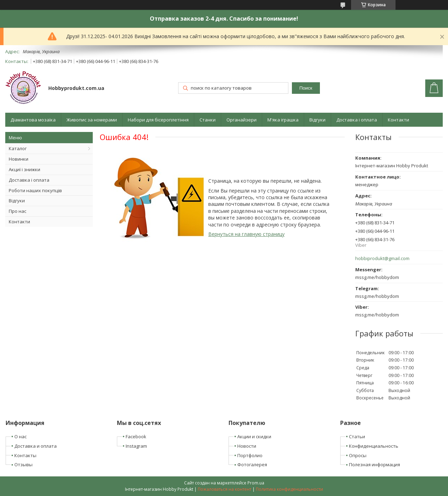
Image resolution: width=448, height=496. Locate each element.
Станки (208, 120)
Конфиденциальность (374, 446)
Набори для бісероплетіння (158, 120)
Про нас (17, 211)
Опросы (358, 455)
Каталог (18, 148)
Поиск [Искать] (306, 88)
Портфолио (250, 455)
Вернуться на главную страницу (246, 234)
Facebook (136, 436)
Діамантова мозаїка (33, 120)
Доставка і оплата (357, 120)
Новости (247, 446)
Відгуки (317, 120)
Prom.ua (256, 483)
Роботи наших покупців (35, 190)
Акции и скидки (254, 436)
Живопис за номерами (92, 120)
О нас (20, 436)
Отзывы (23, 464)
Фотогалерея (252, 464)
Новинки (19, 159)
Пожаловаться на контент (225, 489)
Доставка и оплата (36, 446)
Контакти (398, 120)
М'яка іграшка (283, 120)
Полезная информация (374, 464)
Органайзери (241, 120)
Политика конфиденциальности (289, 489)
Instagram (136, 446)
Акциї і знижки (24, 169)
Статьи (357, 436)
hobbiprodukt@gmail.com (382, 259)
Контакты (25, 455)
